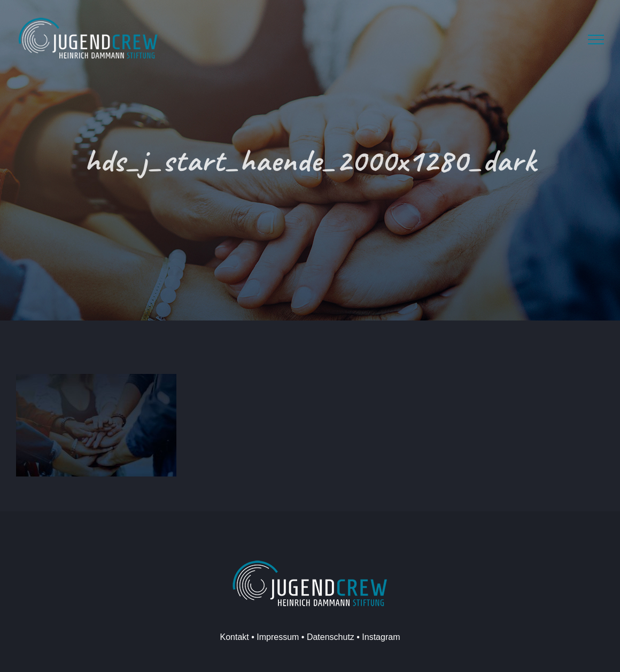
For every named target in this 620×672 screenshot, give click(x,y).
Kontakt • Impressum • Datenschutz (287, 637)
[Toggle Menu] (596, 40)
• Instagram (377, 637)
